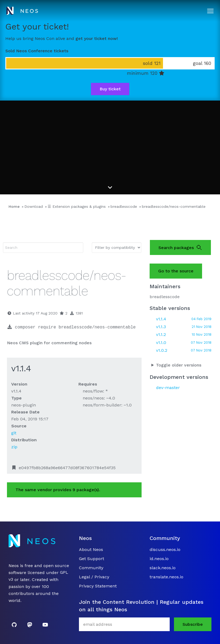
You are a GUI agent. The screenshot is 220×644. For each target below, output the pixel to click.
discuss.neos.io (165, 549)
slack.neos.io (163, 568)
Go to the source (176, 271)
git (14, 433)
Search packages (180, 247)
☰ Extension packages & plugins (77, 206)
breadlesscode (124, 206)
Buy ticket (110, 89)
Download (34, 206)
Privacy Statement (98, 586)
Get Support (92, 559)
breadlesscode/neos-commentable (174, 206)
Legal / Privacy (94, 577)
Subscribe (193, 624)
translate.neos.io (166, 577)
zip (14, 447)
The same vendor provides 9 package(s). (58, 490)
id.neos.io (159, 559)
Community (91, 568)
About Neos (91, 549)
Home (14, 206)
